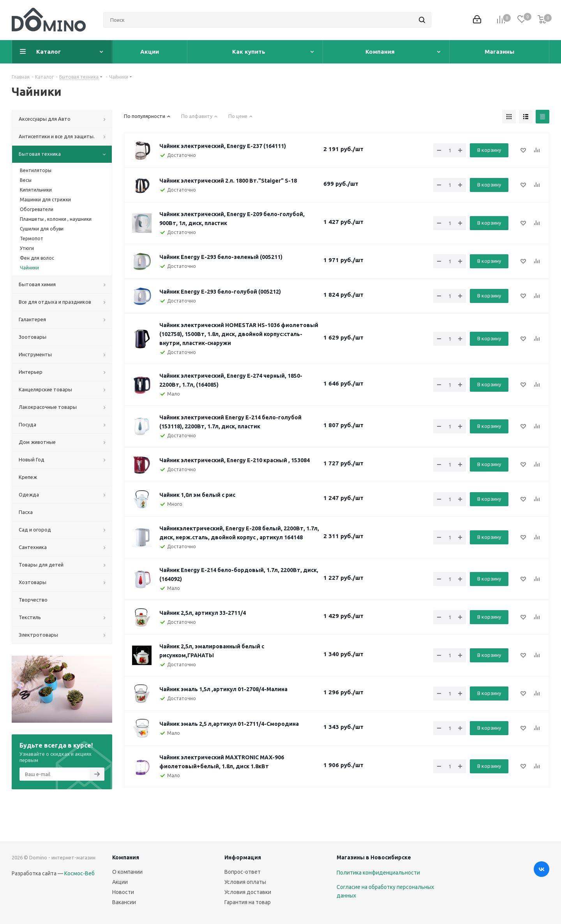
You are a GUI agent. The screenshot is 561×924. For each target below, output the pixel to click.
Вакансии (124, 902)
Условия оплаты (245, 882)
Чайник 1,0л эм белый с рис (197, 495)
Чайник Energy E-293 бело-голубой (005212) (220, 292)
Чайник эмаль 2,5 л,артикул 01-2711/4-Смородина (229, 724)
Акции (120, 882)
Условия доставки (248, 892)
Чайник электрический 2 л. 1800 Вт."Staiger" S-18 (228, 181)
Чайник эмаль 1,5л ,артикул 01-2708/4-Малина (223, 689)
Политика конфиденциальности (378, 873)
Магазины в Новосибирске (374, 857)
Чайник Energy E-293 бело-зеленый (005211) (221, 257)
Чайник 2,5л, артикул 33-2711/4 (203, 613)
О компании (127, 872)
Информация (243, 857)
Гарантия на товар (248, 902)
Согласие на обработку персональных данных (385, 891)
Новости (123, 892)
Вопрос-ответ (243, 872)
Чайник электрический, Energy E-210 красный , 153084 (235, 460)
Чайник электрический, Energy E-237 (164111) (223, 146)
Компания (126, 857)
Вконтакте (542, 869)
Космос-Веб (79, 873)
